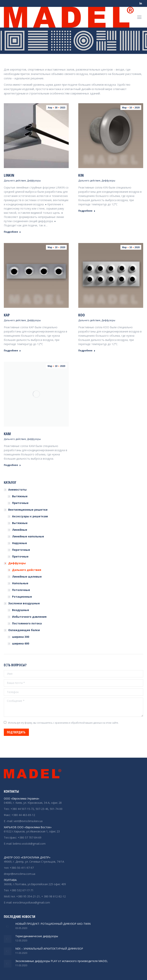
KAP (7, 315)
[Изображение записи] (8, 926)
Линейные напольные (28, 536)
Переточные (21, 550)
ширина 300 (21, 637)
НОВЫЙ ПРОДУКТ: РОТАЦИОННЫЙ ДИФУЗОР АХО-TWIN (53, 924)
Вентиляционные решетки (28, 510)
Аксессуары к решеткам (30, 516)
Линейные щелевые (27, 577)
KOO (82, 315)
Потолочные (21, 590)
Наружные (20, 543)
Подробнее (12, 232)
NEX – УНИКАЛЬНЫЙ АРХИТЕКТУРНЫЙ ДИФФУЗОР (49, 949)
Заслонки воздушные (24, 603)
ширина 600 (21, 643)
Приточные (20, 503)
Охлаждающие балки (24, 630)
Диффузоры (34, 181)
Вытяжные (20, 496)
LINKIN (9, 175)
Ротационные (22, 597)
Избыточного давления (29, 617)
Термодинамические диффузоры (37, 936)
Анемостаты (17, 490)
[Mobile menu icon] (139, 17)
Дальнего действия (15, 181)
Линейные (20, 530)
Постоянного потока (27, 623)
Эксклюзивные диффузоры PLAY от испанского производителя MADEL (62, 961)
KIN (81, 175)
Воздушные (21, 610)
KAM (7, 434)
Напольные (20, 583)
